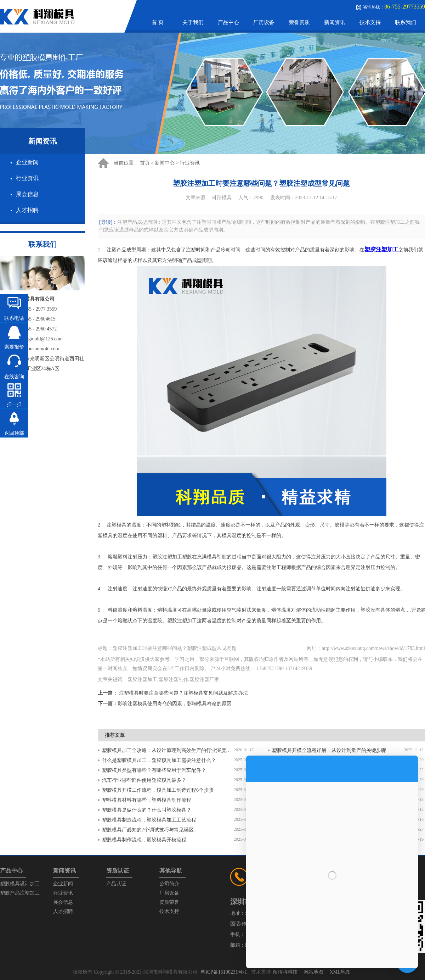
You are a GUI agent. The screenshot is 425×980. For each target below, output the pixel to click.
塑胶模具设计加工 (20, 884)
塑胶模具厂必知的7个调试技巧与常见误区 (148, 830)
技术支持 (370, 22)
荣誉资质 (299, 22)
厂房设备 (264, 22)
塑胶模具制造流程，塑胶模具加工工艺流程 (149, 820)
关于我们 (193, 22)
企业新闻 (27, 162)
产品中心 (228, 22)
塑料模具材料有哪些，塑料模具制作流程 (147, 800)
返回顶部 (14, 433)
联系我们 (406, 22)
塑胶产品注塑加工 (20, 893)
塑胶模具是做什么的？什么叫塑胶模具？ (147, 810)
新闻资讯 (335, 22)
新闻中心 (165, 163)
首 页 (158, 22)
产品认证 (116, 884)
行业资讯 (27, 178)
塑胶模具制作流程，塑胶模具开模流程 (144, 840)
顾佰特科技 (285, 972)
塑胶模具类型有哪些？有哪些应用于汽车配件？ (154, 770)
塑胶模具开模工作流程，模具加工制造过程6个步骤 (158, 790)
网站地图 (313, 972)
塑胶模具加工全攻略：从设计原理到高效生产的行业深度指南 (168, 750)
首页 (145, 163)
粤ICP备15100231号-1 (224, 972)
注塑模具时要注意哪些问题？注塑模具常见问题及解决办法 (183, 693)
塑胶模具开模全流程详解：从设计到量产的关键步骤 (329, 750)
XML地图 (340, 972)
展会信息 (27, 194)
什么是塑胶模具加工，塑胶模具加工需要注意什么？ (159, 760)
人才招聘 (27, 210)
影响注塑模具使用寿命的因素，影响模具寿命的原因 (175, 704)
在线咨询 (14, 377)
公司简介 (169, 884)
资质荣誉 (169, 902)
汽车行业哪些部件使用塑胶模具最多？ (144, 780)
